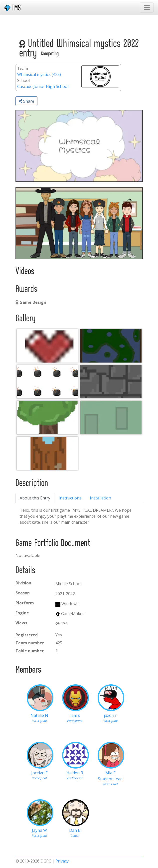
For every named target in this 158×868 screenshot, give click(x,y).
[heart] (47, 346)
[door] (47, 453)
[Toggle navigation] (147, 7)
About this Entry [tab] (35, 498)
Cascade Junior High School (43, 86)
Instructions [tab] (70, 498)
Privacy (62, 861)
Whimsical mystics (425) (39, 74)
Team (23, 68)
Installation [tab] (100, 498)
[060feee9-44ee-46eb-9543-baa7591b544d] (111, 346)
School (23, 80)
